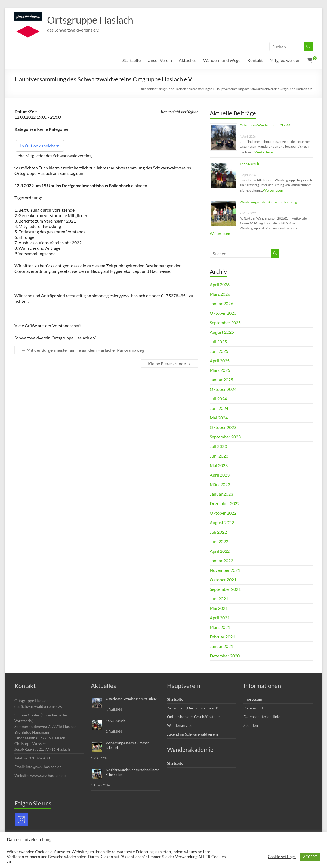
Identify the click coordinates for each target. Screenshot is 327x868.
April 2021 (220, 618)
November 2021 (225, 570)
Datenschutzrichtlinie (262, 717)
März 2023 (220, 484)
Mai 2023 (219, 465)
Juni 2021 (219, 599)
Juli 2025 (218, 342)
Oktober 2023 (223, 427)
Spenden (251, 725)
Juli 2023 (218, 446)
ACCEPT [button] (310, 857)
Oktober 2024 (223, 389)
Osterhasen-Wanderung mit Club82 (265, 125)
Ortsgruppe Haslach (90, 20)
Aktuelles (188, 60)
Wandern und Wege (222, 60)
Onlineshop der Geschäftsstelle (193, 717)
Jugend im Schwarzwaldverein (192, 734)
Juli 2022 (218, 532)
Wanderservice (180, 725)
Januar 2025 (221, 380)
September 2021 (225, 589)
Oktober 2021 (223, 580)
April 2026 (220, 284)
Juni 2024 (219, 408)
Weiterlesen (265, 152)
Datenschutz (254, 708)
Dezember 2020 (225, 656)
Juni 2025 (219, 351)
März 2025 (220, 370)
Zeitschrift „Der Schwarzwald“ (193, 708)
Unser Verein (160, 60)
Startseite (132, 60)
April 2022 (220, 551)
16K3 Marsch (249, 164)
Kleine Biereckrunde (169, 364)
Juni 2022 (219, 541)
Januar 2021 (221, 646)
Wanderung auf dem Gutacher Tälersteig (268, 202)
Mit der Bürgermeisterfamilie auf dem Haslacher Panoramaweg (83, 350)
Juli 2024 (218, 399)
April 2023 (220, 475)
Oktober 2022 (223, 513)
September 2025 (225, 322)
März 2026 (220, 294)
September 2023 (225, 437)
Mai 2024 (219, 418)
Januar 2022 (221, 560)
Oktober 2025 (223, 313)
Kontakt (255, 60)
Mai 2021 (219, 608)
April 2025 (220, 361)
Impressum (253, 699)
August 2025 (222, 332)
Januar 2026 (221, 303)
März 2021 (220, 627)
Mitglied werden (285, 60)
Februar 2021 (222, 637)
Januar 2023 (221, 494)
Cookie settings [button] (282, 857)
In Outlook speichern (40, 146)
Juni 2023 (219, 456)
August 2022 (222, 522)
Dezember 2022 (225, 503)
